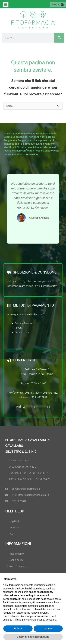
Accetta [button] (48, 628)
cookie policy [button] (54, 599)
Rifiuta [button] (18, 628)
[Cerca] (59, 38)
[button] (6, 5)
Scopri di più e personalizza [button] (33, 637)
